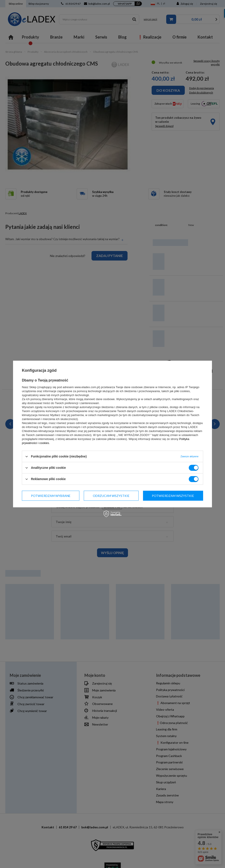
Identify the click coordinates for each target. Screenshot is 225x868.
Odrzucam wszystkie (111, 495)
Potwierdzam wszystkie (173, 495)
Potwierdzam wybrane (51, 495)
